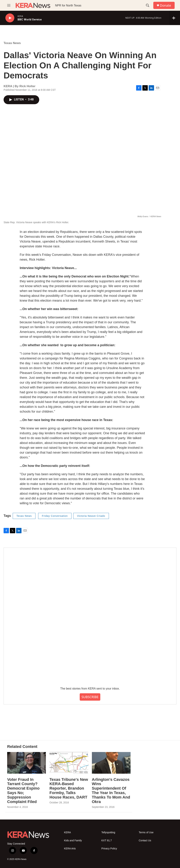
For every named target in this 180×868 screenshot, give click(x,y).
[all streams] (175, 18)
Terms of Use (146, 832)
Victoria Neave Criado (91, 516)
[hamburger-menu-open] (9, 5)
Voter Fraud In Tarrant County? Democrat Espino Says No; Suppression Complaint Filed (23, 791)
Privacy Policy (109, 849)
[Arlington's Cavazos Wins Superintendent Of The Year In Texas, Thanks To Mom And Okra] (111, 763)
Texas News (12, 43)
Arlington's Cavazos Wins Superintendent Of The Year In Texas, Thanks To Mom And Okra (111, 791)
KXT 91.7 (107, 841)
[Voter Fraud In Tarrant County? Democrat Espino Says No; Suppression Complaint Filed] (27, 763)
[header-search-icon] (148, 5)
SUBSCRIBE (90, 697)
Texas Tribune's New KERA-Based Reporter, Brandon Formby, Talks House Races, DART (69, 788)
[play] (10, 18)
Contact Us (145, 841)
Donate (165, 5)
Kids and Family (73, 841)
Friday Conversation (55, 516)
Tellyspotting (108, 832)
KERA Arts (70, 849)
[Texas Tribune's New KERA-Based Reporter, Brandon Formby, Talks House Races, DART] (69, 763)
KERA (68, 832)
